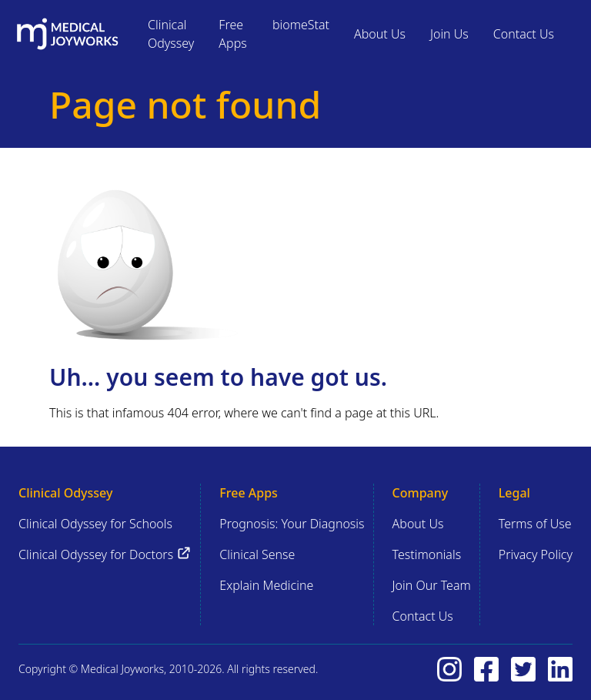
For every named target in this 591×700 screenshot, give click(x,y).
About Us (380, 34)
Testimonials (427, 554)
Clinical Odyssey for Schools (95, 524)
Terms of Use (535, 524)
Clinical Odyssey (171, 34)
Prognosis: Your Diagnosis (292, 524)
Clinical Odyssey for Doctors (105, 554)
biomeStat (301, 25)
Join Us (449, 34)
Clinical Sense (257, 554)
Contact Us (524, 34)
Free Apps (232, 34)
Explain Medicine (266, 585)
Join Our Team (432, 585)
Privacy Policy (536, 554)
